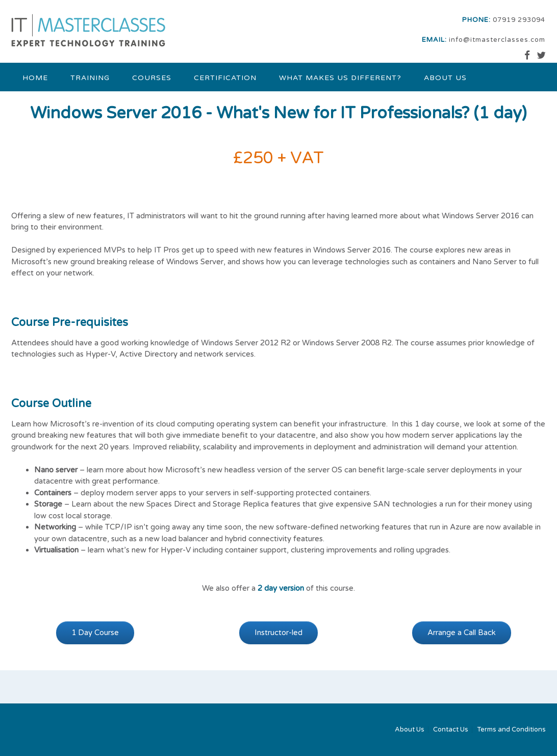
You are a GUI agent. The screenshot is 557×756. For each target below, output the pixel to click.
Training (90, 78)
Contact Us (451, 730)
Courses (152, 78)
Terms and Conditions (511, 730)
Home (35, 78)
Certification (225, 78)
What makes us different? (340, 78)
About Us (445, 78)
